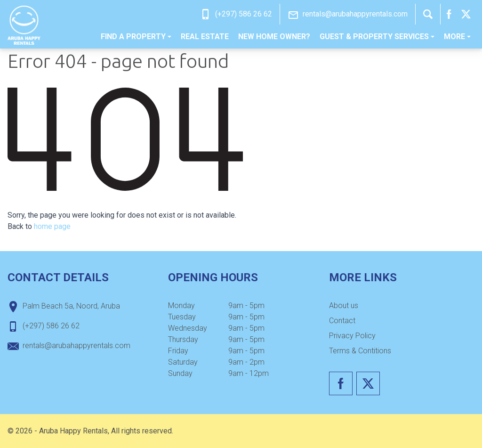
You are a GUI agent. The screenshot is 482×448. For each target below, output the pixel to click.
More (457, 37)
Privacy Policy (352, 336)
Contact (342, 321)
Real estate (205, 37)
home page (52, 226)
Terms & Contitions (360, 351)
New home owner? (274, 37)
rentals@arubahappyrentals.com (355, 14)
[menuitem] (136, 37)
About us (344, 305)
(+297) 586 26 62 (244, 14)
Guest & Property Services (377, 37)
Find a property (136, 37)
